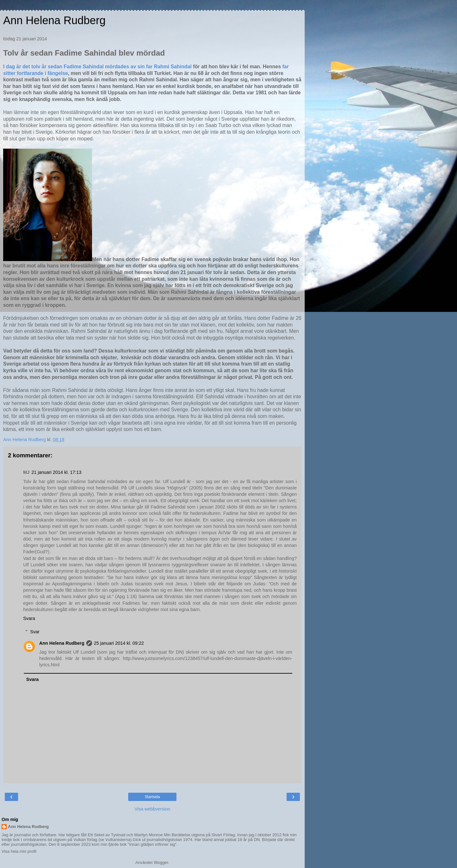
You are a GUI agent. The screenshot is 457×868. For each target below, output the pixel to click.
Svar (35, 632)
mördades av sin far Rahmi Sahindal (148, 67)
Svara (29, 618)
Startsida (152, 797)
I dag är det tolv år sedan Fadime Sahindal (54, 67)
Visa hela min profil (19, 851)
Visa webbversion (152, 809)
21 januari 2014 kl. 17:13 (56, 472)
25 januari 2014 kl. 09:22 (119, 643)
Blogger (161, 862)
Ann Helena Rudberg (54, 20)
